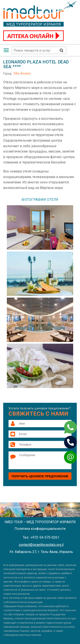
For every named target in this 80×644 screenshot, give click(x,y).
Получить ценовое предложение (40, 476)
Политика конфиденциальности (40, 529)
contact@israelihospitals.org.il (41, 545)
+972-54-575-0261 (45, 537)
